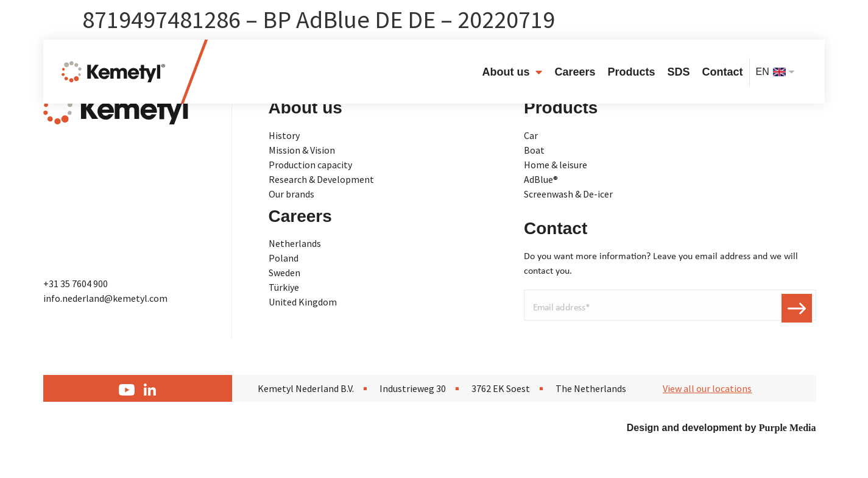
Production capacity (310, 165)
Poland (284, 258)
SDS (679, 72)
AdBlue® (541, 179)
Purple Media (788, 428)
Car (531, 135)
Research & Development (321, 179)
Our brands (291, 194)
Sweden (284, 273)
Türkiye (284, 287)
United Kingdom (303, 302)
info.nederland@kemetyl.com (105, 298)
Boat (534, 150)
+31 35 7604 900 (76, 284)
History (284, 135)
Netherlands (295, 243)
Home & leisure (556, 165)
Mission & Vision (302, 150)
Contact (723, 72)
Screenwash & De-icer (568, 194)
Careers (575, 72)
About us (512, 72)
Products (631, 72)
